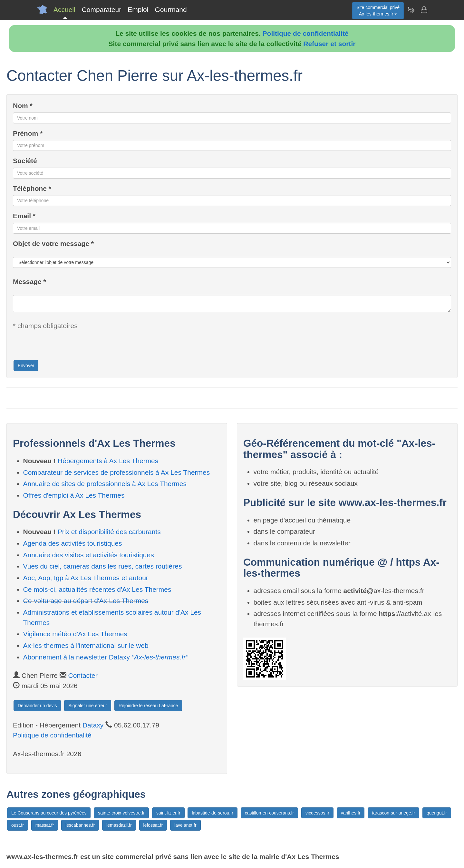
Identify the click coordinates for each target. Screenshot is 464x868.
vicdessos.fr (317, 813)
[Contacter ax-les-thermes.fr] (424, 10)
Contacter (83, 675)
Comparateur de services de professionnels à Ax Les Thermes (117, 472)
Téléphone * (32, 188)
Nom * (23, 106)
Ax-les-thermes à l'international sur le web (86, 645)
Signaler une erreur (88, 706)
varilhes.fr (351, 813)
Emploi (138, 10)
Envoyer (26, 366)
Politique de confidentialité (306, 33)
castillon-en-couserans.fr (270, 813)
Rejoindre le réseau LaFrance (148, 706)
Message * (29, 282)
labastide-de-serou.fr (212, 813)
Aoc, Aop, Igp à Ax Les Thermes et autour (86, 578)
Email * (24, 216)
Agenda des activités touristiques (73, 543)
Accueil (64, 10)
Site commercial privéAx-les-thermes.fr (378, 11)
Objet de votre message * (53, 244)
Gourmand (171, 10)
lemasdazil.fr (119, 825)
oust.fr (18, 825)
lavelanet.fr (185, 825)
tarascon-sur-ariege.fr (393, 813)
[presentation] (62, 347)
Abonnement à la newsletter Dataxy (106, 657)
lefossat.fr (153, 825)
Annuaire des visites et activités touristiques (89, 555)
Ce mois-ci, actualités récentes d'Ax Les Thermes (97, 589)
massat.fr (45, 825)
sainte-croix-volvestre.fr (121, 813)
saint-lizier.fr (168, 813)
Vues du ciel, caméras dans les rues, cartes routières (103, 566)
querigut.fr (437, 813)
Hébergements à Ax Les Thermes (108, 461)
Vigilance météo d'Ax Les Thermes (75, 634)
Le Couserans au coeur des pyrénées (49, 813)
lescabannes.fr (80, 825)
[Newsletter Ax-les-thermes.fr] (411, 10)
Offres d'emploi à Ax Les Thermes (74, 495)
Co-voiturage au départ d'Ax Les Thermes (86, 601)
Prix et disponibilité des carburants (109, 532)
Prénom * (28, 133)
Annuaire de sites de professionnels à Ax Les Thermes (105, 484)
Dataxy (93, 725)
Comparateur (102, 10)
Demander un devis (37, 706)
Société (25, 161)
